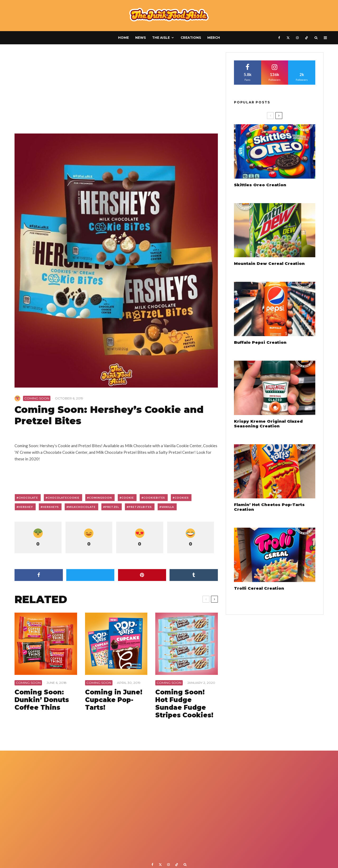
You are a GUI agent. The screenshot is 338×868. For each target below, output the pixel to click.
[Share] (39, 575)
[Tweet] (90, 575)
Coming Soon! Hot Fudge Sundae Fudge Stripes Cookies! (184, 704)
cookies (182, 498)
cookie (128, 498)
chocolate (28, 498)
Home (123, 38)
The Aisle (161, 38)
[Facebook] (279, 38)
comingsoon (100, 498)
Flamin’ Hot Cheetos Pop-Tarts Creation (269, 507)
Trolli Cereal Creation (259, 588)
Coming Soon (37, 398)
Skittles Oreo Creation (260, 185)
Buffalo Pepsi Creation (260, 342)
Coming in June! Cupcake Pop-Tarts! (114, 700)
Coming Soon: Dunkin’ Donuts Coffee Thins (42, 700)
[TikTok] (307, 38)
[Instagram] (297, 38)
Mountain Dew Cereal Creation (269, 264)
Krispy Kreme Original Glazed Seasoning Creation (268, 424)
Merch (214, 38)
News (140, 38)
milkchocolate (82, 507)
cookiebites (154, 498)
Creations (191, 38)
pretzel (112, 507)
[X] (288, 38)
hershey (26, 507)
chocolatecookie (64, 498)
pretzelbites (140, 507)
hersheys (51, 507)
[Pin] (142, 575)
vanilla (168, 507)
